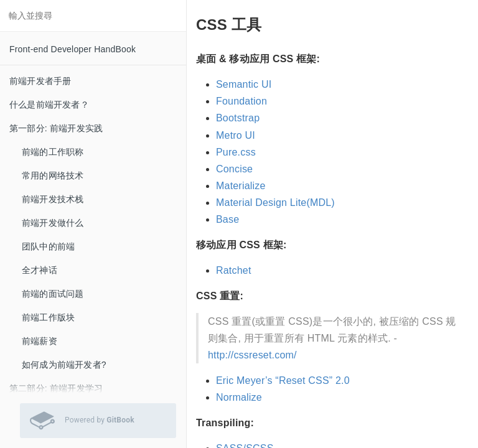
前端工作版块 (48, 317)
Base (227, 219)
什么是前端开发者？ (49, 105)
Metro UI (236, 135)
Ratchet (234, 270)
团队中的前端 (48, 246)
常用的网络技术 (53, 175)
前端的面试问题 (53, 294)
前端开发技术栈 (53, 199)
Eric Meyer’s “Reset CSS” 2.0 (283, 380)
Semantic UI (244, 84)
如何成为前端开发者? (64, 365)
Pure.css (236, 152)
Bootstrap (238, 118)
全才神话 (40, 270)
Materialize (241, 186)
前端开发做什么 (53, 223)
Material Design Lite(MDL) (275, 203)
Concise (234, 169)
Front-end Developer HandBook (73, 49)
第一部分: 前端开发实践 (56, 128)
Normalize (239, 397)
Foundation (241, 101)
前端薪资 (40, 341)
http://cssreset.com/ (252, 355)
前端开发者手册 (40, 81)
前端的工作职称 (53, 152)
